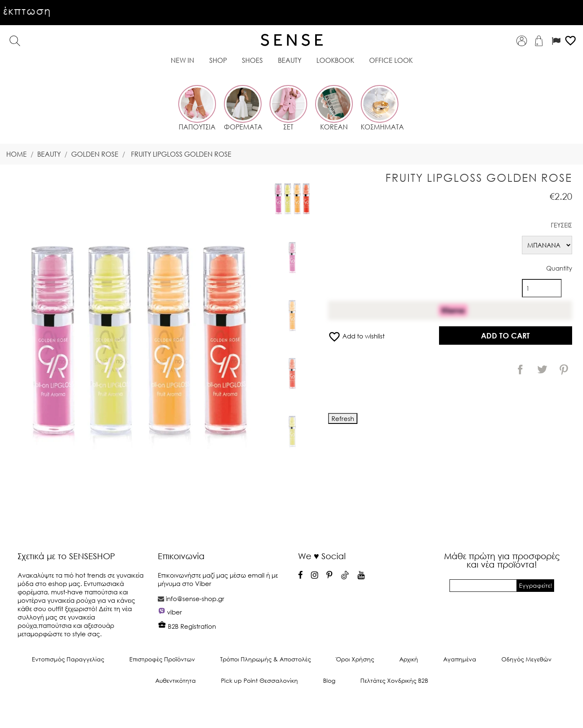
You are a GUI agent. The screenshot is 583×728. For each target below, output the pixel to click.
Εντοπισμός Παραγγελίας (68, 659)
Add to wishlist (356, 336)
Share (520, 369)
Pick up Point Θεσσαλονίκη (259, 680)
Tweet (542, 369)
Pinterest (564, 369)
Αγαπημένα (460, 659)
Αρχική (409, 659)
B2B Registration (187, 626)
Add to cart (505, 336)
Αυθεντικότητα (176, 680)
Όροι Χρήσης (355, 659)
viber (175, 612)
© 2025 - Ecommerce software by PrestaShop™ (292, 709)
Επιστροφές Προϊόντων (162, 659)
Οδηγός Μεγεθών (526, 659)
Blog (329, 680)
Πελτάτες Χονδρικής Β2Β (394, 680)
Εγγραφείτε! (535, 585)
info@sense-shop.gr (195, 599)
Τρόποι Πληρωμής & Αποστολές (266, 659)
